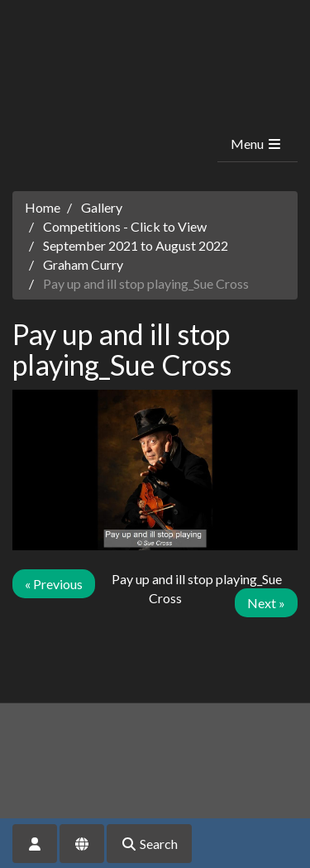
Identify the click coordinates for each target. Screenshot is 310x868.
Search (149, 844)
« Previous (54, 584)
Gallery (102, 207)
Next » (266, 603)
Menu (257, 144)
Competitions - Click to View (125, 226)
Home (43, 207)
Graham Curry (83, 264)
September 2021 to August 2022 (136, 245)
